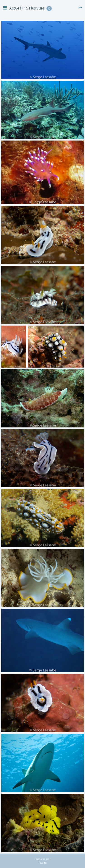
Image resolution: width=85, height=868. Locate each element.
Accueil (15, 8)
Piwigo (43, 863)
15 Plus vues (34, 8)
